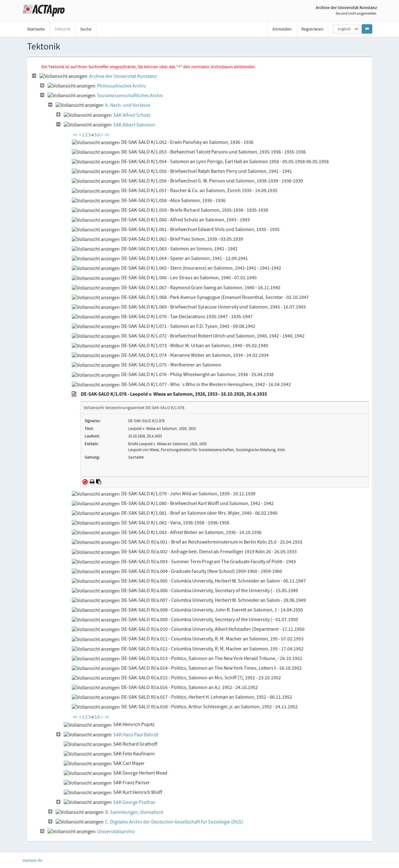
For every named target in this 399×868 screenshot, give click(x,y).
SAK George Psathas (134, 802)
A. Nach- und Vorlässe (128, 105)
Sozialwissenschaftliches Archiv (130, 96)
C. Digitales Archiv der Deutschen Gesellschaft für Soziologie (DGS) (174, 822)
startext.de (32, 860)
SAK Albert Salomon (134, 125)
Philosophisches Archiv (121, 86)
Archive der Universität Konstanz (123, 76)
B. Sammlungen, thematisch (134, 812)
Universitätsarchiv (116, 832)
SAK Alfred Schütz (132, 115)
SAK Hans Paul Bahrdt (136, 735)
